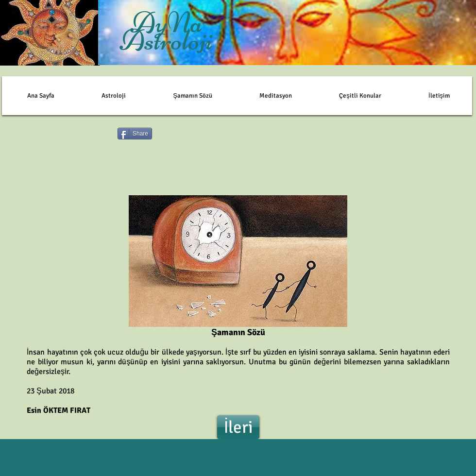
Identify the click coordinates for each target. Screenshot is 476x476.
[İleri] (238, 427)
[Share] (135, 134)
